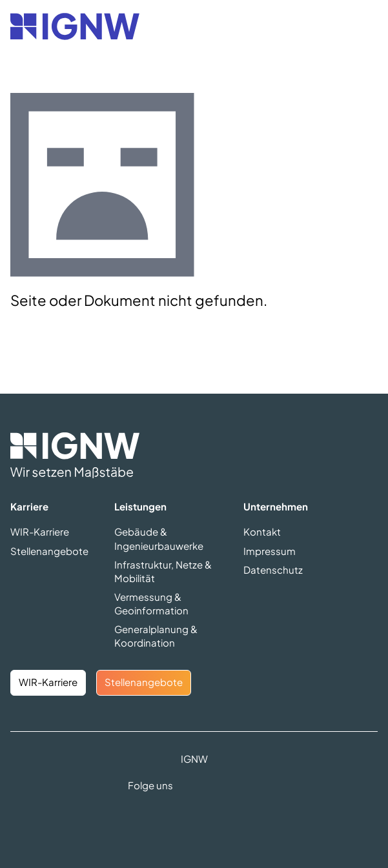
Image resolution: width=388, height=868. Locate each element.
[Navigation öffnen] (363, 26)
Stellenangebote (49, 551)
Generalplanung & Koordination (156, 636)
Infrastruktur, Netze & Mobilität (163, 571)
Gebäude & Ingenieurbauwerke (159, 538)
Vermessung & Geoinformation (151, 603)
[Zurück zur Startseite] (75, 26)
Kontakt (262, 531)
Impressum (270, 551)
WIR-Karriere (40, 531)
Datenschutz (273, 570)
